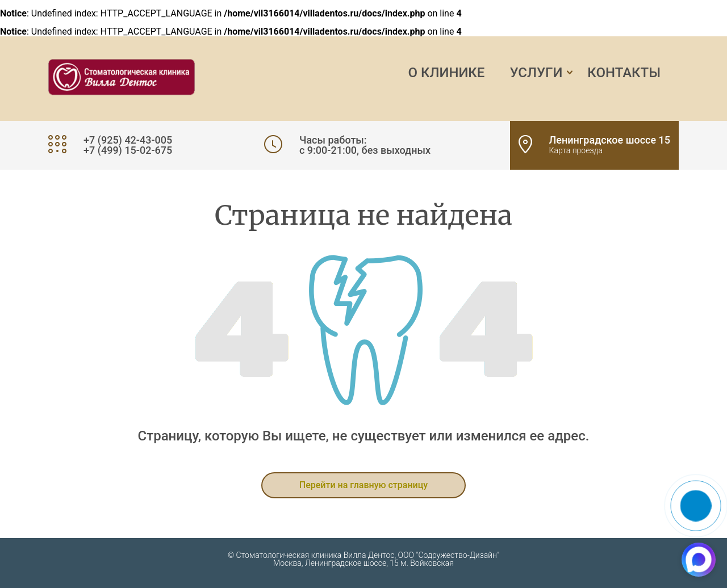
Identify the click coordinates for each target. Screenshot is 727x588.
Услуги (536, 73)
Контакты (624, 73)
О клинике (447, 73)
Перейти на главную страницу (363, 485)
